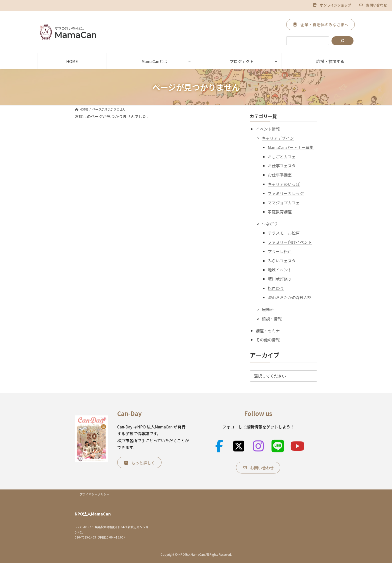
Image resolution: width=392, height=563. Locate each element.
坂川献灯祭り (280, 279)
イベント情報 (268, 129)
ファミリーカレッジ (286, 193)
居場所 (268, 309)
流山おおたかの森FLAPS (290, 297)
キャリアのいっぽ (284, 184)
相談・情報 (272, 318)
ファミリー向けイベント (290, 242)
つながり (270, 224)
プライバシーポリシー (94, 494)
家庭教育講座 (280, 212)
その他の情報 (268, 340)
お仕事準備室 (280, 175)
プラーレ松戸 (280, 251)
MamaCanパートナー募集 (291, 147)
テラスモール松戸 (284, 233)
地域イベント (280, 270)
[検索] (342, 41)
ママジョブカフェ (284, 202)
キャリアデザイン (278, 138)
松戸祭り (276, 288)
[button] (332, 5)
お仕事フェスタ (282, 166)
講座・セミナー (270, 330)
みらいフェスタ (282, 260)
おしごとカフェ (282, 156)
